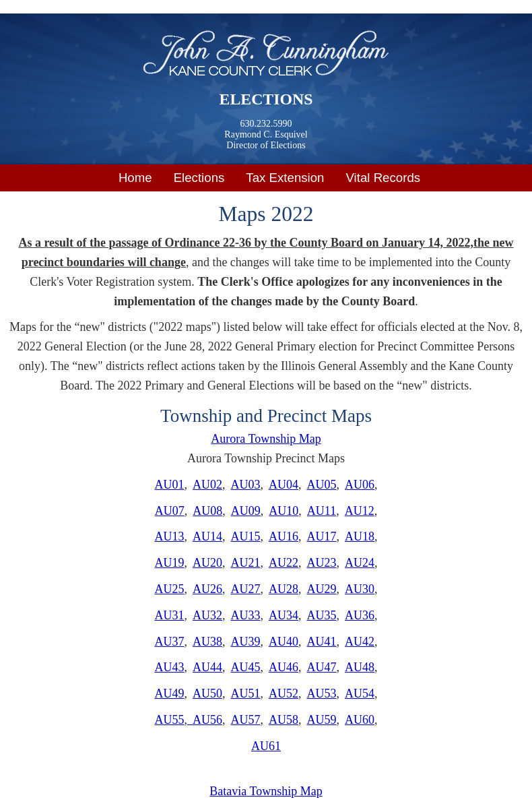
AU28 (284, 589)
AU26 (207, 589)
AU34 (284, 615)
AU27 (245, 589)
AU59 (322, 720)
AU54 (360, 693)
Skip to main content (50, 9)
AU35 (322, 615)
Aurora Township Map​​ (266, 439)
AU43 (169, 667)
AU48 (360, 667)
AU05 (322, 485)
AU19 (169, 563)
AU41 (322, 642)
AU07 (170, 511)
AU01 (169, 485)
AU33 (245, 615)
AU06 (360, 485)
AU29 (322, 589)
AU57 (245, 720)
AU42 (360, 642)
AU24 (360, 563)
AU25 (169, 589)
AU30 (360, 589)
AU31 (169, 615)
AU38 (207, 642)
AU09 (246, 511)
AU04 (284, 485)
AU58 (284, 720)
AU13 (169, 536)
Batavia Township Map (266, 791)
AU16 (284, 536)
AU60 (360, 720)
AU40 (284, 642)
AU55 (169, 720)
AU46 (284, 667)
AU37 (169, 642)
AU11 (322, 511)
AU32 (207, 615)
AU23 (322, 563)
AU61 (266, 746)
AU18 (360, 536)
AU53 (322, 693)
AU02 (207, 485)
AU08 (207, 511)
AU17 (322, 536)
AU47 (322, 667)
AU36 (360, 615)
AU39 (245, 642)
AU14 (207, 536)
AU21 (245, 563)
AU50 (207, 693)
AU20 (207, 563)
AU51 (245, 693)
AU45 (245, 667)
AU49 (169, 693)
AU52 (284, 693)
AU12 (360, 511)
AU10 (284, 511)
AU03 (245, 485)
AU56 (205, 720)
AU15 (245, 536)
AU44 (207, 667)
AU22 (284, 563)
